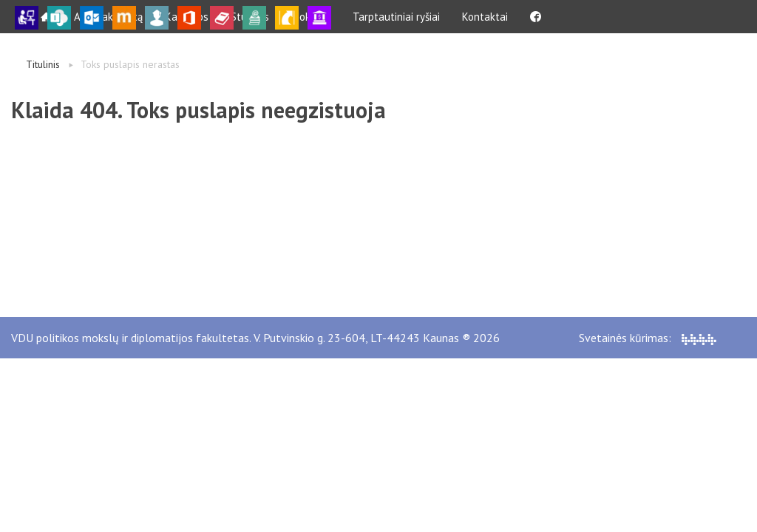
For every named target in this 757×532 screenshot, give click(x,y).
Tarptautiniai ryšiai (396, 17)
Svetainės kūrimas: (648, 338)
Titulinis (43, 64)
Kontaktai (485, 17)
